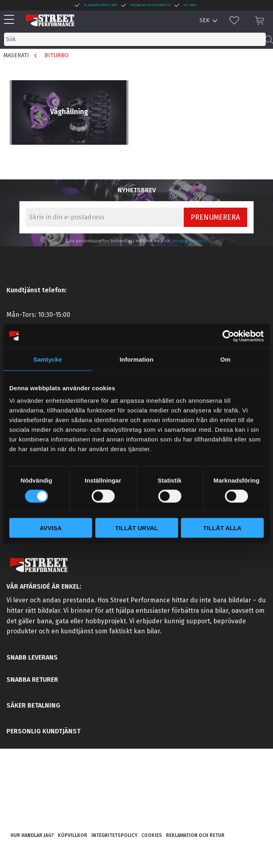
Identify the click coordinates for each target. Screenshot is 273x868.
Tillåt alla (222, 528)
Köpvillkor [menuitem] (72, 835)
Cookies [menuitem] (152, 835)
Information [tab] (136, 359)
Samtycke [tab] (48, 359)
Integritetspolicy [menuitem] (114, 835)
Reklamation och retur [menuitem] (195, 835)
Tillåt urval (136, 528)
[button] (11, 20)
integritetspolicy (189, 241)
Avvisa (51, 528)
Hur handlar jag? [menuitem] (32, 835)
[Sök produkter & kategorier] (135, 39)
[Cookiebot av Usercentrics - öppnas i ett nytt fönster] (228, 336)
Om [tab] (225, 359)
